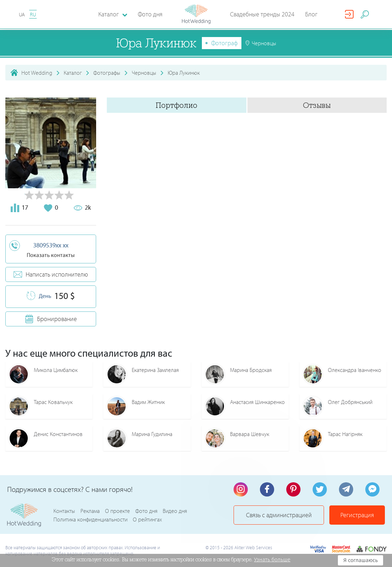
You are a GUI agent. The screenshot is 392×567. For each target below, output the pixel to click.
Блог (311, 14)
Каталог (73, 73)
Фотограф (224, 43)
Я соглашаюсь (360, 560)
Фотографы (107, 73)
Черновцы (144, 73)
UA (22, 14)
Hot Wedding (37, 73)
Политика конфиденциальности (90, 519)
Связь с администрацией (279, 515)
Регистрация (357, 515)
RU (33, 14)
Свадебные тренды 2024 (262, 14)
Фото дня (150, 14)
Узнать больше (272, 560)
